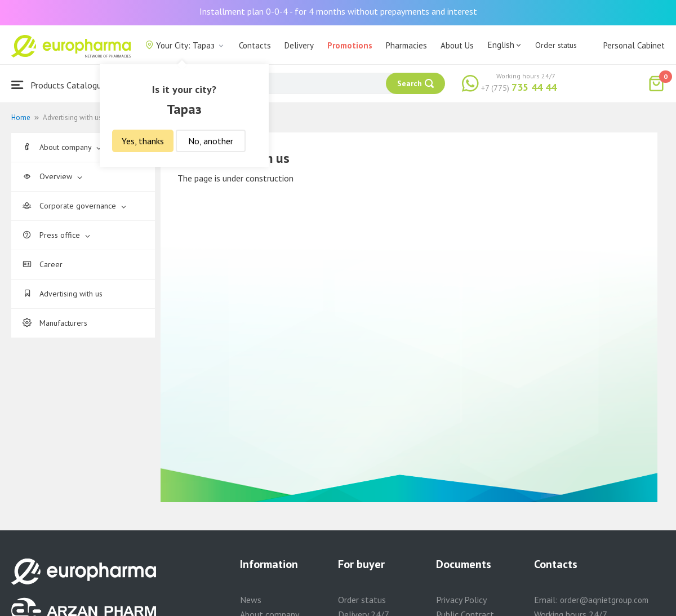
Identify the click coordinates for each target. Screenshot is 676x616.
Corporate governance (74, 206)
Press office (56, 235)
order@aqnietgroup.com (604, 600)
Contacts (255, 45)
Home (21, 118)
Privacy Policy (461, 600)
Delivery (299, 45)
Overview (52, 176)
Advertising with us (63, 294)
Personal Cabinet (634, 45)
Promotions (350, 45)
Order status (556, 45)
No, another (211, 141)
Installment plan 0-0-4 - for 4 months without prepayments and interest (338, 11)
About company (62, 147)
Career (43, 264)
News (251, 600)
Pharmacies (406, 45)
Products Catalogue (59, 85)
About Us (457, 45)
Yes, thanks (143, 141)
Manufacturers (55, 323)
